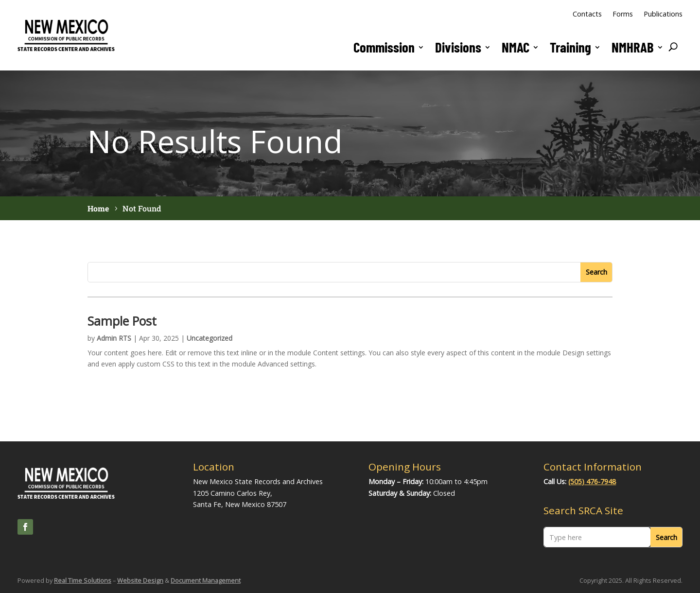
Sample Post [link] (123, 321)
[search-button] (673, 47)
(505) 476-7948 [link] (592, 481)
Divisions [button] (458, 47)
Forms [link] (623, 14)
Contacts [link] (587, 14)
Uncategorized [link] (210, 338)
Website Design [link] (140, 580)
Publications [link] (663, 14)
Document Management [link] (206, 580)
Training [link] (570, 47)
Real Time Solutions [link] (83, 580)
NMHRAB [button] (633, 47)
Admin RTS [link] (114, 338)
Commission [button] (384, 47)
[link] (66, 50)
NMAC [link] (516, 47)
